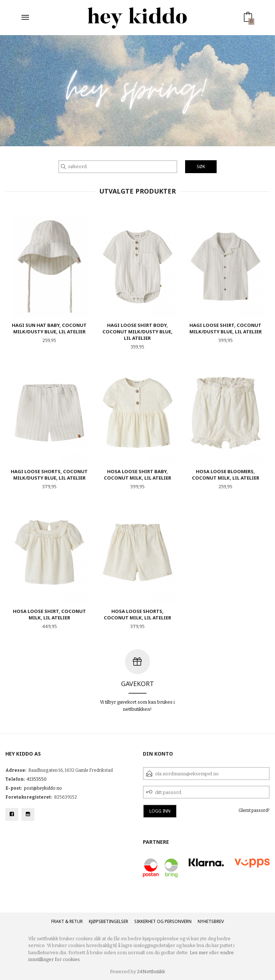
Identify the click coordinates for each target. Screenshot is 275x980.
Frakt (58, 921)
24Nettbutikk (151, 972)
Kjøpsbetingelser (108, 921)
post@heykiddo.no (43, 788)
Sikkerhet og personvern (163, 921)
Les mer (199, 953)
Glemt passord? (254, 810)
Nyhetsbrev (211, 921)
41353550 (37, 779)
